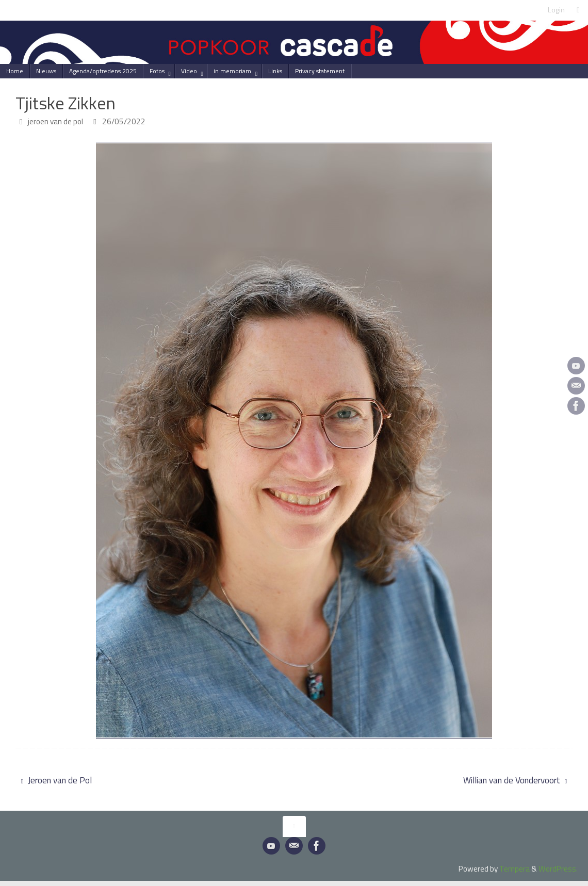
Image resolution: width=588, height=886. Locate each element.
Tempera (514, 869)
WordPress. (558, 869)
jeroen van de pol (55, 121)
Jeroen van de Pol (56, 780)
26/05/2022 (124, 121)
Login (556, 10)
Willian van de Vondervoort (515, 780)
